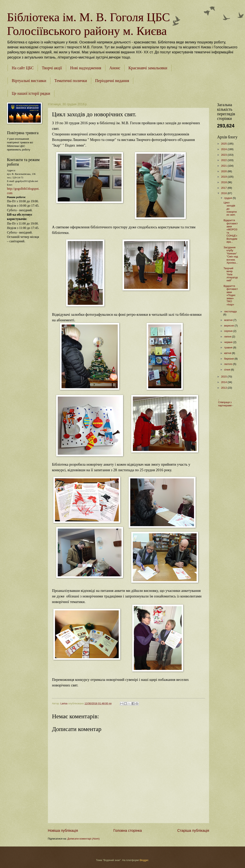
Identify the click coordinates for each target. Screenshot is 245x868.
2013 (224, 388)
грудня (228, 198)
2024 (224, 149)
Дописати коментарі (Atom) (84, 839)
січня (227, 370)
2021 (224, 166)
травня (229, 347)
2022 (224, 160)
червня (229, 342)
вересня (229, 326)
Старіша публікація (193, 831)
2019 (224, 177)
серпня (229, 331)
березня (229, 359)
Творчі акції (52, 68)
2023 (224, 155)
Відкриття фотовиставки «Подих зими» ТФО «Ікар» (231, 295)
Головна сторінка (128, 831)
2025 (224, 144)
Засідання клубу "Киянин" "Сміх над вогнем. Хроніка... (231, 255)
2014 (224, 382)
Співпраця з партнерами (225, 404)
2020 (224, 171)
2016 (224, 193)
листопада (230, 311)
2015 (224, 377)
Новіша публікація (63, 831)
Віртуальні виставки (29, 81)
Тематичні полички (71, 81)
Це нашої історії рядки (31, 93)
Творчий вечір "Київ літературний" (231, 274)
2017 (224, 188)
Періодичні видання (112, 81)
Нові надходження (86, 68)
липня (228, 337)
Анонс (115, 68)
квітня (228, 353)
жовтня (229, 320)
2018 (224, 182)
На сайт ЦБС (23, 68)
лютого (229, 364)
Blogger (144, 860)
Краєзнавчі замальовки (148, 68)
